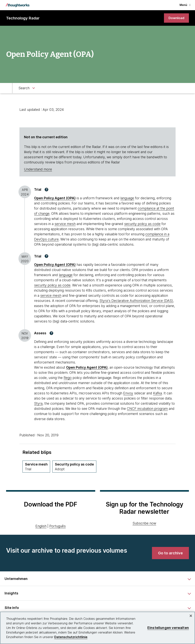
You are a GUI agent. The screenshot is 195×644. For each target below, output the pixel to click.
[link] (176, 18)
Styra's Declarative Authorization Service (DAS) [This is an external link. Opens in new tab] (136, 301)
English (41, 526)
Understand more (38, 170)
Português (58, 526)
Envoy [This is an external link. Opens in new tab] (128, 393)
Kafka (157, 393)
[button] (46, 190)
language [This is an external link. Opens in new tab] (127, 198)
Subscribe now (144, 523)
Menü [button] (185, 5)
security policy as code (142, 224)
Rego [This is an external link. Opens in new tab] (68, 378)
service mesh (65, 224)
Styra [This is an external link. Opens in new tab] (38, 404)
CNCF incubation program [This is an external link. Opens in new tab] (147, 409)
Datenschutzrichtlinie (71, 637)
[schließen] (191, 616)
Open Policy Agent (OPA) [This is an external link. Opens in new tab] (55, 198)
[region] (97, 628)
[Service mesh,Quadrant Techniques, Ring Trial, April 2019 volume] (36, 467)
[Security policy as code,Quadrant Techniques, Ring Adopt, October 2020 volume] (74, 467)
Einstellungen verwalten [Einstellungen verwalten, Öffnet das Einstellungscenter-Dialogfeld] (168, 628)
